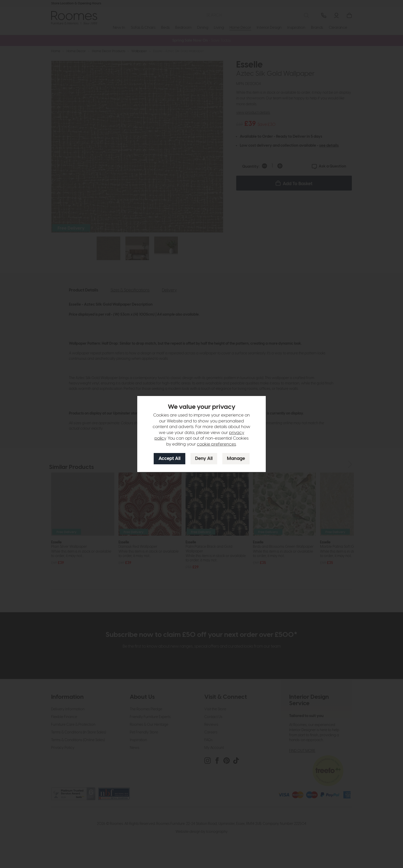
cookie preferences (216, 444)
